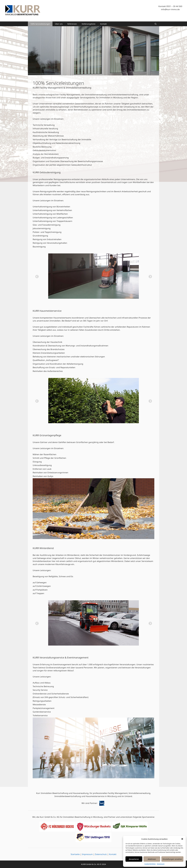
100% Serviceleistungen (40, 24)
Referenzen (72, 24)
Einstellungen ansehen (172, 859)
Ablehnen (152, 859)
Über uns (59, 24)
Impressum (161, 864)
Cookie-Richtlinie (150, 864)
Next (150, 276)
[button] (182, 839)
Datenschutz (101, 854)
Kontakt (103, 24)
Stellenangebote (89, 24)
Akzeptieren (134, 859)
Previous (36, 276)
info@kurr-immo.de (170, 9)
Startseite (75, 854)
